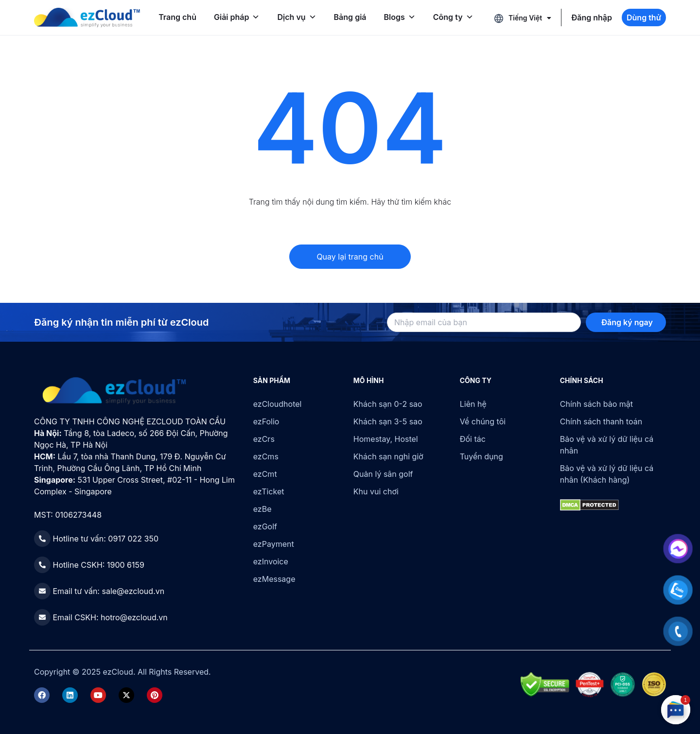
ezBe (262, 509)
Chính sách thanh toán (601, 421)
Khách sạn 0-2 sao (388, 404)
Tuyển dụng (481, 456)
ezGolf (265, 526)
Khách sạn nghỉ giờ (388, 456)
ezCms (266, 456)
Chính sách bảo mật (596, 404)
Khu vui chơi (376, 491)
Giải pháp (237, 17)
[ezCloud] (87, 17)
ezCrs (264, 439)
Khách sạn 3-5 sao (388, 421)
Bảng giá (350, 17)
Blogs (400, 17)
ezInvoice (271, 561)
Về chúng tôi (483, 421)
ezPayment (274, 544)
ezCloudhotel (278, 404)
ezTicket (269, 491)
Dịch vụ (297, 17)
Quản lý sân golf (383, 474)
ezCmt (265, 474)
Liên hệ (473, 404)
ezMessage (274, 579)
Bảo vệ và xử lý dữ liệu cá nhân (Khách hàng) (607, 474)
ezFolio (266, 421)
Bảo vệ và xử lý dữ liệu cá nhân (607, 445)
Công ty (453, 17)
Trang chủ (177, 17)
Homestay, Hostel (386, 439)
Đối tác (473, 439)
